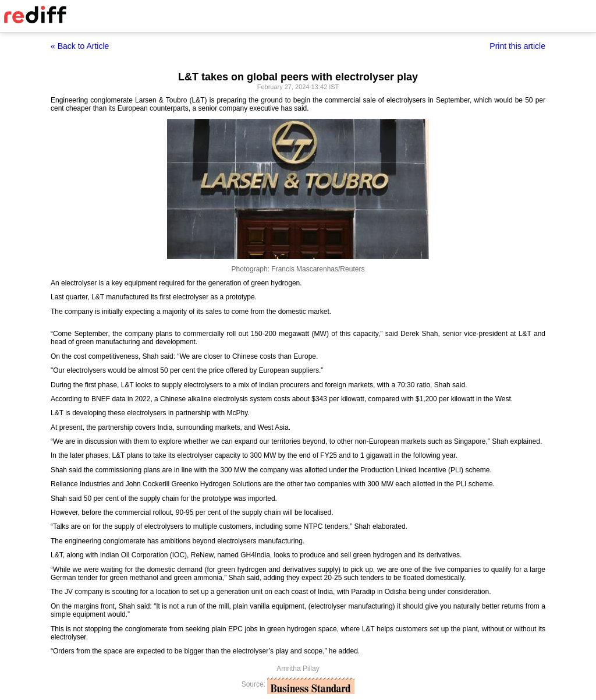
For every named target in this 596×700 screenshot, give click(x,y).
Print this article (517, 46)
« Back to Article (80, 46)
